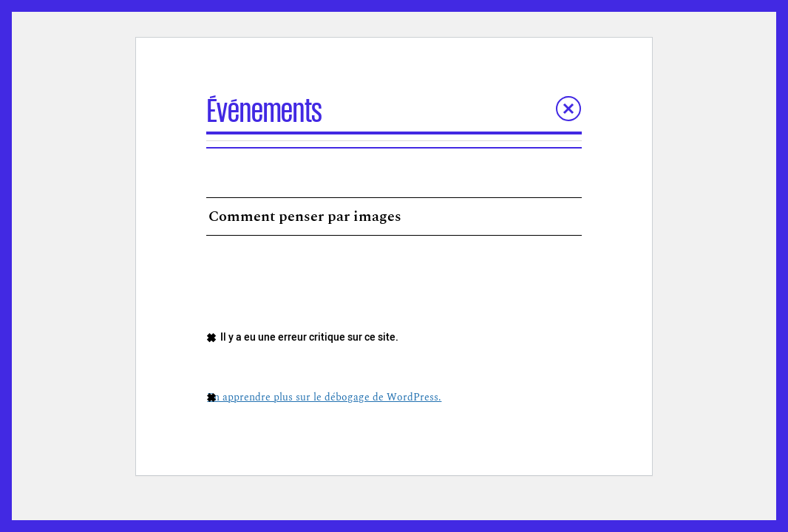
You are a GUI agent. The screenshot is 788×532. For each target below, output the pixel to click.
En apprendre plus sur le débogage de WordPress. (324, 397)
